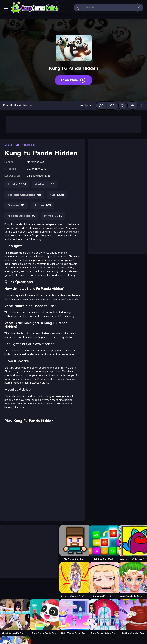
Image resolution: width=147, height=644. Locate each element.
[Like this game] (101, 106)
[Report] (132, 106)
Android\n (45, 184)
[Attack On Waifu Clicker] (14, 617)
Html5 (53, 216)
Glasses (16, 205)
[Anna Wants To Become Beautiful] (133, 580)
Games (8, 145)
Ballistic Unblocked (24, 195)
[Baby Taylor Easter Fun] (73, 617)
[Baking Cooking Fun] (133, 617)
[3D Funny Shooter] (73, 543)
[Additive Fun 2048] (103, 543)
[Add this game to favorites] (122, 106)
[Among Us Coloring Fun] (133, 543)
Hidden (42, 205)
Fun (57, 195)
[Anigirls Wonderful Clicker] (73, 580)
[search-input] (111, 7)
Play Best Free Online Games (35, 7)
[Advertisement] (74, 124)
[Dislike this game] (112, 106)
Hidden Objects (21, 216)
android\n (29, 145)
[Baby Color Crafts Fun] (44, 617)
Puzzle (18, 145)
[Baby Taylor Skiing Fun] (103, 617)
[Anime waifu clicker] (103, 580)
